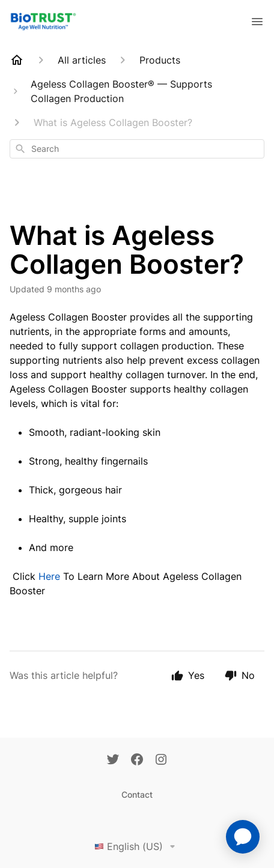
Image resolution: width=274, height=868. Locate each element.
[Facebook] (137, 761)
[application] (243, 837)
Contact (137, 794)
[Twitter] (113, 761)
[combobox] (137, 149)
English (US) (137, 846)
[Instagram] (161, 761)
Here (49, 576)
